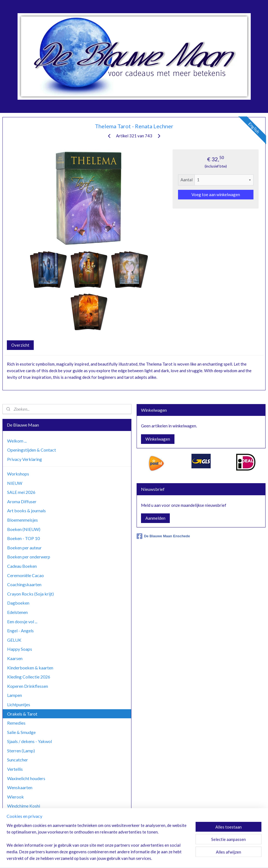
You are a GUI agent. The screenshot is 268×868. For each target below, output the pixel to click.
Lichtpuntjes (19, 704)
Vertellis (15, 769)
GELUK (14, 640)
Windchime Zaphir (24, 815)
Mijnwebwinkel (191, 858)
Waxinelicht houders (26, 778)
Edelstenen (17, 612)
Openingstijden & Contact (32, 450)
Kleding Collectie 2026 (29, 677)
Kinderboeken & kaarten (30, 668)
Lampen (15, 695)
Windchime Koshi (24, 806)
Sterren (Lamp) (21, 751)
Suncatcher (18, 760)
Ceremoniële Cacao (26, 575)
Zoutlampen (19, 834)
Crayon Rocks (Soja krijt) (30, 594)
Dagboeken (18, 603)
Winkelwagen (158, 439)
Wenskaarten (20, 787)
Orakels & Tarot (22, 714)
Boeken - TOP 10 (23, 538)
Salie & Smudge (21, 732)
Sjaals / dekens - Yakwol (29, 741)
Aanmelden (155, 518)
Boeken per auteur (24, 548)
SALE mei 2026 (21, 492)
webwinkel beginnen (146, 858)
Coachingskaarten (24, 584)
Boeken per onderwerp (29, 557)
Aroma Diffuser (22, 501)
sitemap (117, 858)
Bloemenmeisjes (22, 520)
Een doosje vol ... (22, 621)
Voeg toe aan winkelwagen (216, 194)
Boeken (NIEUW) (24, 529)
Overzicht (20, 345)
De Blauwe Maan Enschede (163, 536)
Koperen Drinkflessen (28, 686)
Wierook (15, 797)
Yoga (12, 824)
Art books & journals (26, 510)
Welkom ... (17, 441)
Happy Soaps (20, 649)
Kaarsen (15, 658)
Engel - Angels (20, 631)
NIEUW (15, 483)
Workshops (18, 474)
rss (127, 858)
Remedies (16, 723)
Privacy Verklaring (25, 459)
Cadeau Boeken (22, 566)
